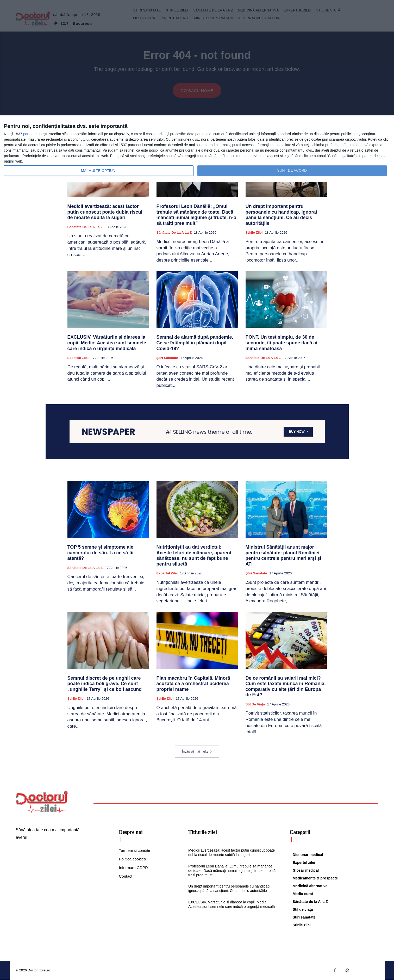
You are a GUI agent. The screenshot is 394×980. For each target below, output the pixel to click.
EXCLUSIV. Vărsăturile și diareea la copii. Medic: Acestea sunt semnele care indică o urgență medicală (107, 343)
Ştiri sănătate (167, 358)
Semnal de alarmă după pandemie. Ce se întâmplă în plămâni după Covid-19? (195, 343)
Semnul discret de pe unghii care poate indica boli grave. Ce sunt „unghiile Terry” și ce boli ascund (105, 684)
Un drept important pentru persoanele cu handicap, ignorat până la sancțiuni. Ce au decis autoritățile (282, 215)
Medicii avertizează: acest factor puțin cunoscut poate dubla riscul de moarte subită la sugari (105, 212)
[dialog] (197, 149)
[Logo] (42, 802)
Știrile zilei (254, 233)
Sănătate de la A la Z (85, 227)
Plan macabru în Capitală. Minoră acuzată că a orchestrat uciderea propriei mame (193, 684)
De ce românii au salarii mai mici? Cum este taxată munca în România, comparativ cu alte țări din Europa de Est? (286, 687)
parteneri (30, 134)
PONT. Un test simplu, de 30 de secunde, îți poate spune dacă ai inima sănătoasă (282, 343)
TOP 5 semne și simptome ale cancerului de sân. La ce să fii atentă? (101, 553)
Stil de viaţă (255, 705)
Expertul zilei (78, 358)
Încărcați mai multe (197, 752)
